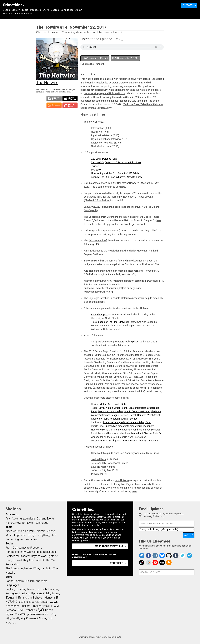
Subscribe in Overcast (54, 105)
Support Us (189, 5)
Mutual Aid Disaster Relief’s (146, 433)
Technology (41, 523)
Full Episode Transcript (93, 64)
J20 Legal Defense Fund (104, 159)
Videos (51, 531)
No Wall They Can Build (27, 560)
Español (20, 589)
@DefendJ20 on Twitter (97, 200)
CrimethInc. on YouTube (155, 562)
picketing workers (127, 234)
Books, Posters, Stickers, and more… (27, 581)
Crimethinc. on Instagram (155, 556)
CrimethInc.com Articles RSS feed (169, 562)
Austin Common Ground (137, 411)
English (10, 589)
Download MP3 (95, 58)
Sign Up (189, 535)
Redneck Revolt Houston (133, 415)
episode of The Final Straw (111, 322)
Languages (67, 10)
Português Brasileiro (18, 593)
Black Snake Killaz (94, 261)
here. (111, 433)
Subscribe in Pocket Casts (70, 105)
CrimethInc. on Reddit (162, 562)
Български (25, 598)
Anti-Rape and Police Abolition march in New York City (114, 271)
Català (15, 618)
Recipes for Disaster (18, 556)
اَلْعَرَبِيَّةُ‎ (40, 610)
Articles (10, 514)
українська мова (37, 614)
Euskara (26, 606)
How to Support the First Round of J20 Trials (115, 173)
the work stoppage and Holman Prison (105, 93)
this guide (108, 453)
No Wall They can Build (38, 568)
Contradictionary (16, 552)
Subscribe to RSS (54, 99)
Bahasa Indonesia (44, 598)
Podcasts (36, 10)
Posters (30, 531)
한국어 (55, 606)
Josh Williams (99, 459)
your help (145, 298)
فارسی (53, 602)
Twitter (95, 166)
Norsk (43, 618)
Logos (18, 535)
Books (6, 10)
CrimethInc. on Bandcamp (182, 556)
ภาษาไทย (20, 614)
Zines (9, 531)
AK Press (142, 359)
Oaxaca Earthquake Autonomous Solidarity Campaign (129, 441)
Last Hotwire (122, 480)
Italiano (31, 589)
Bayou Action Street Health (113, 408)
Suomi (55, 593)
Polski (47, 593)
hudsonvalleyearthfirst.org (98, 292)
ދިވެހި (23, 618)
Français (53, 589)
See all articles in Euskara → (19, 14)
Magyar (34, 602)
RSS (17, 515)
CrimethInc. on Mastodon (142, 556)
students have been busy (94, 90)
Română (11, 610)
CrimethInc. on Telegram (189, 556)
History (10, 523)
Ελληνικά (11, 598)
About (79, 10)
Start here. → (118, 563)
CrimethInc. (13, 5)
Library (16, 10)
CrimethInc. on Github (169, 556)
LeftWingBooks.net (122, 359)
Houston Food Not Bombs (123, 419)
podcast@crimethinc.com (61, 92)
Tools (25, 10)
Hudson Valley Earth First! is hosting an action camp (112, 281)
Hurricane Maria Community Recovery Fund (114, 430)
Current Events (46, 519)
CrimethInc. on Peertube (148, 562)
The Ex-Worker (14, 568)
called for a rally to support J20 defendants (126, 193)
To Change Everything (36, 535)
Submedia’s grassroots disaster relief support (129, 426)
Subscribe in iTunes (70, 99)
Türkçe (43, 602)
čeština (23, 602)
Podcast (11, 564)
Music (9, 535)
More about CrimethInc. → (111, 546)
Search (55, 10)
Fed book (96, 170)
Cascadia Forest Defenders (103, 217)
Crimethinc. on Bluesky (162, 556)
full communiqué (98, 241)
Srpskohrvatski (41, 606)
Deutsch (42, 589)
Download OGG (125, 58)
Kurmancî (32, 618)
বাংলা (20, 610)
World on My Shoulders (111, 411)
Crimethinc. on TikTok (142, 562)
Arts (8, 519)
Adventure (18, 519)
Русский (36, 593)
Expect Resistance (45, 552)
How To (20, 523)
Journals (19, 531)
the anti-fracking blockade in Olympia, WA (116, 97)
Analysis (30, 519)
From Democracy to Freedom (23, 548)
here (123, 187)
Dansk (49, 610)
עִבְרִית (9, 614)
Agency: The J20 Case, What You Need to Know (117, 177)
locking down (132, 342)
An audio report (99, 315)
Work (30, 552)
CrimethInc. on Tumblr (176, 556)
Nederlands (12, 606)
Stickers (41, 531)
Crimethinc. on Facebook (148, 556)
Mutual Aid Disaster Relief (114, 404)
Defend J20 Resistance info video (123, 162)
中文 (15, 602)
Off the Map (49, 560)
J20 (154, 97)
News (29, 523)
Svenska (30, 610)
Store (46, 10)
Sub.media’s (97, 162)
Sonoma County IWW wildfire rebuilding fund (127, 422)
